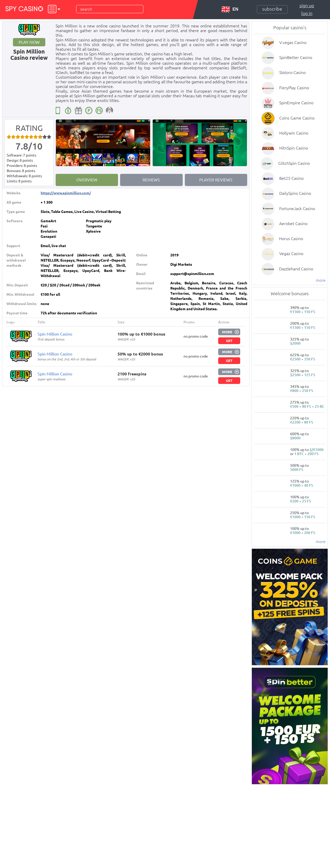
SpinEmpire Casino (296, 103)
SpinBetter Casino (296, 57)
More (227, 332)
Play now (29, 42)
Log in (307, 13)
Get (229, 341)
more (321, 280)
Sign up (307, 5)
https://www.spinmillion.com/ (66, 193)
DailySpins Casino (295, 193)
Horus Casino (291, 239)
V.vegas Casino (293, 42)
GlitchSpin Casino (294, 163)
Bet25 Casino (291, 178)
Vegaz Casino (291, 254)
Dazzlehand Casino (296, 269)
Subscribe (272, 9)
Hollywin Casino (294, 133)
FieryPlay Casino (294, 88)
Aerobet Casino (293, 224)
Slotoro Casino (292, 72)
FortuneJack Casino (297, 209)
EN (230, 9)
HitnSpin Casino (294, 148)
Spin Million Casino (55, 334)
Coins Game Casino (297, 118)
